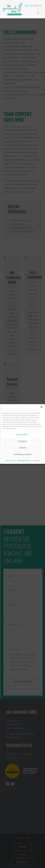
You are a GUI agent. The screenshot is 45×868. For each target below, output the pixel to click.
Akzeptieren (22, 441)
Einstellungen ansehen (23, 454)
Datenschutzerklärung (24, 460)
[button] (41, 407)
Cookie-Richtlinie (10, 460)
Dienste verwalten (22, 434)
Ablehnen (22, 448)
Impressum (36, 460)
